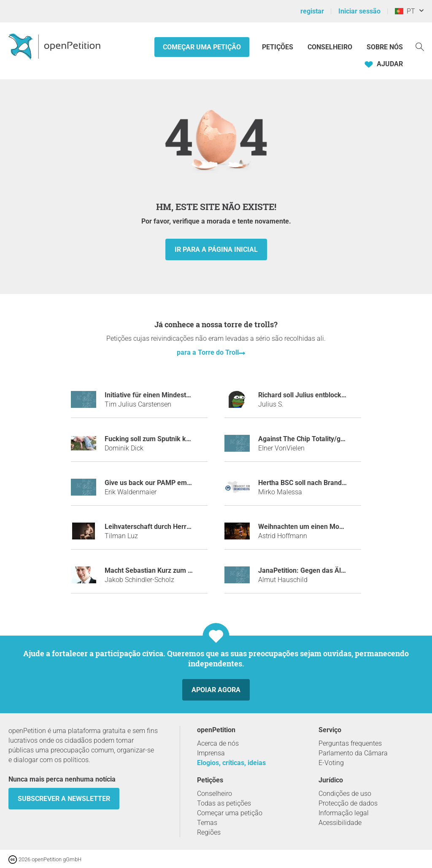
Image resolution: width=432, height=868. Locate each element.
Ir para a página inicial (216, 249)
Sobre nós (385, 47)
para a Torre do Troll (208, 352)
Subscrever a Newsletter (64, 799)
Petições (278, 47)
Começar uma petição (202, 47)
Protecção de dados (348, 803)
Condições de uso (345, 794)
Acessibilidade (340, 823)
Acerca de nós (218, 743)
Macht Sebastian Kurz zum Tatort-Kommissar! (175, 570)
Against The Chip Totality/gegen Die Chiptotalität (332, 439)
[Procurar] (420, 46)
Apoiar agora (216, 690)
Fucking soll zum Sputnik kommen (157, 439)
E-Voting (331, 763)
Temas (207, 823)
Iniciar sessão (359, 11)
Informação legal (344, 813)
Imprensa (211, 753)
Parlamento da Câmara (353, 753)
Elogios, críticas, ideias (231, 763)
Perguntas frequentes (350, 743)
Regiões (209, 832)
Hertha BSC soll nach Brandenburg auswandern (330, 483)
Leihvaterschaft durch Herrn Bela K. (159, 527)
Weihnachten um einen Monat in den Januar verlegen (339, 527)
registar (312, 11)
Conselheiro (330, 47)
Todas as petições (224, 803)
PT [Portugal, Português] (405, 11)
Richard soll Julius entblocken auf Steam (320, 395)
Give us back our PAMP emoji (149, 483)
